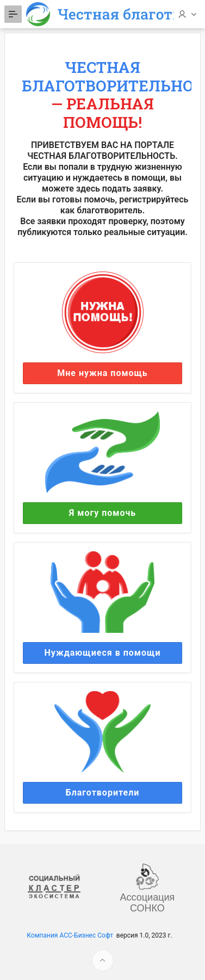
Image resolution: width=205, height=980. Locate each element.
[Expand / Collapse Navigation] (13, 14)
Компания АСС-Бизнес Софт (70, 935)
